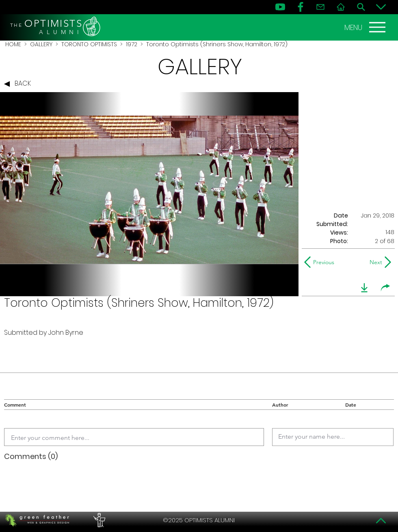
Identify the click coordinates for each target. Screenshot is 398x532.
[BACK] (19, 84)
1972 (132, 44)
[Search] (361, 7)
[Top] (381, 521)
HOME (13, 44)
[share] (385, 288)
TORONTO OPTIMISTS (89, 44)
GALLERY (41, 44)
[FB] (301, 7)
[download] (364, 288)
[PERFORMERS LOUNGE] (98, 520)
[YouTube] (280, 7)
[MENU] (366, 27)
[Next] (374, 262)
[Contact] (320, 7)
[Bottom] (381, 7)
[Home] (341, 7)
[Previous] (321, 262)
